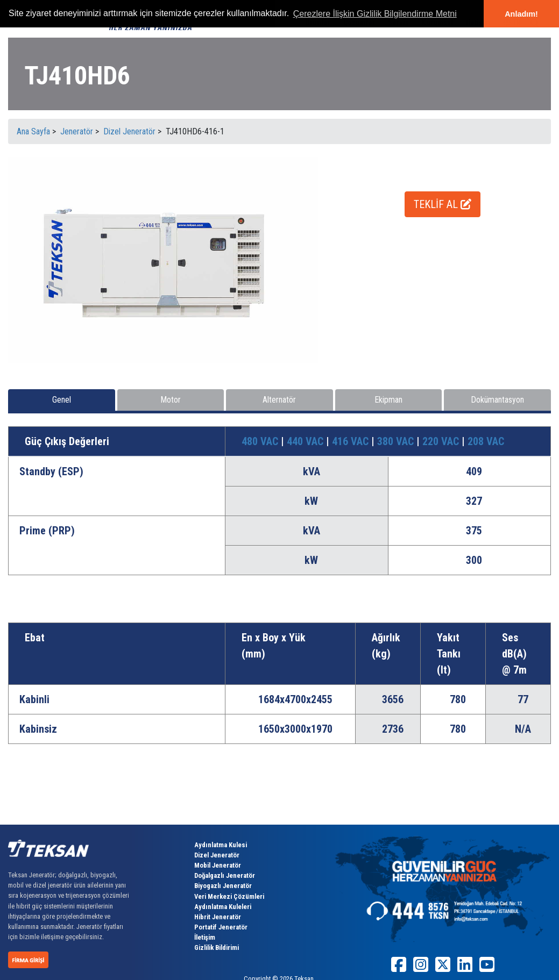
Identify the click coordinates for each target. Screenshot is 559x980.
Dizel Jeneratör (217, 855)
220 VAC (442, 441)
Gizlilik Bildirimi (217, 947)
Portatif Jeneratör (221, 927)
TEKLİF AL (443, 204)
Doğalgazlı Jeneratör (225, 875)
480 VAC (261, 441)
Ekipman (388, 400)
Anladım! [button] (521, 14)
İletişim (205, 937)
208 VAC (486, 441)
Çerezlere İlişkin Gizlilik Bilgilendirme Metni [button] (375, 14)
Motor (171, 400)
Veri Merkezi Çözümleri (229, 896)
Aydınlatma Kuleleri (223, 907)
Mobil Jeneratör (218, 865)
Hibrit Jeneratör (218, 917)
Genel (62, 400)
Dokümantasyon (497, 400)
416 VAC (352, 441)
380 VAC (397, 441)
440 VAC (306, 441)
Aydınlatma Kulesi (221, 845)
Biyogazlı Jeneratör (223, 886)
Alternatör (279, 400)
